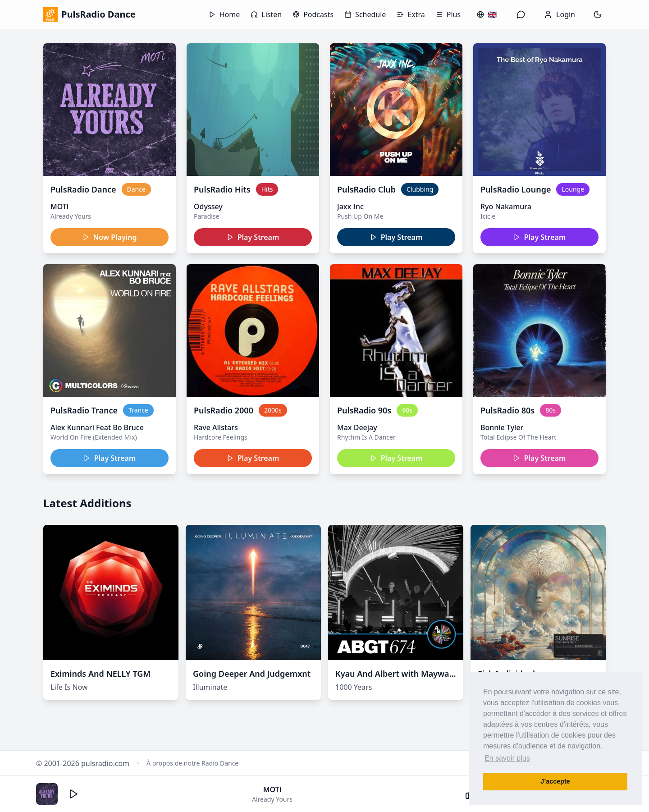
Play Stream (253, 237)
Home (224, 14)
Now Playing (110, 237)
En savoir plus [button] (507, 758)
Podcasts (313, 14)
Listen (266, 14)
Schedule (365, 14)
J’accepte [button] (555, 781)
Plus (448, 14)
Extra (411, 14)
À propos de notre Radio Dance (192, 763)
